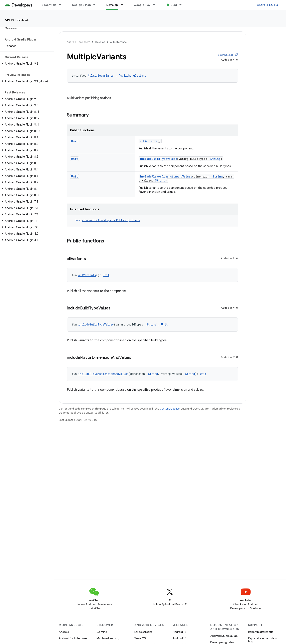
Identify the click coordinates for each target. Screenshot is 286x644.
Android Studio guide (224, 636)
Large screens (143, 632)
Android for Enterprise (73, 638)
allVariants (149, 141)
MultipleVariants (101, 76)
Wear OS (140, 638)
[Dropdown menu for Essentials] (62, 5)
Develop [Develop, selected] (112, 5)
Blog (174, 5)
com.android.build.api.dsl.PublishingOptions (111, 220)
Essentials (49, 5)
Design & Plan (81, 5)
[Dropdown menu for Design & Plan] (96, 5)
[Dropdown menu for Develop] (124, 5)
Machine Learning (108, 638)
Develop (100, 42)
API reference (17, 20)
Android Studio (268, 5)
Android (64, 632)
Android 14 (179, 638)
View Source (226, 55)
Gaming (102, 632)
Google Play (142, 5)
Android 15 (179, 632)
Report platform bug (261, 632)
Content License (170, 409)
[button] (26, 64)
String (215, 159)
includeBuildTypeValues (158, 159)
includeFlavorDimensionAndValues (166, 176)
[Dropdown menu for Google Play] (156, 5)
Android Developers (79, 42)
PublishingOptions (132, 76)
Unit (75, 141)
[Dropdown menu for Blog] (182, 5)
